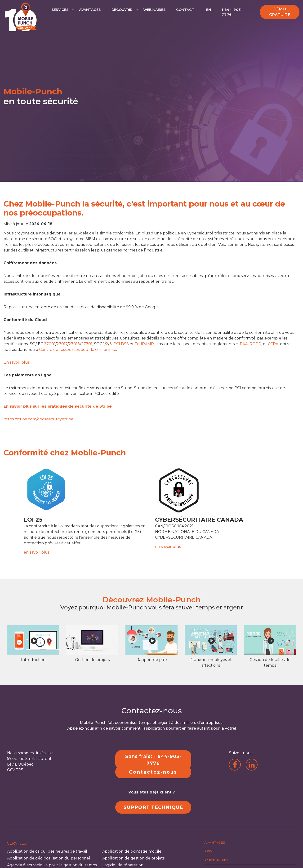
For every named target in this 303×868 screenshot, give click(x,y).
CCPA (273, 344)
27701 (87, 344)
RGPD (255, 344)
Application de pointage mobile (132, 851)
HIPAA (242, 344)
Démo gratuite (280, 12)
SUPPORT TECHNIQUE (153, 807)
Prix (208, 851)
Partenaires (216, 860)
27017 (62, 344)
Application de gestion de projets (133, 858)
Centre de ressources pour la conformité (78, 350)
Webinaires (154, 10)
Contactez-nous (153, 772)
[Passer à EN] (208, 15)
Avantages (90, 10)
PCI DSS (121, 344)
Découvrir (122, 10)
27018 (74, 344)
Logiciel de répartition (123, 865)
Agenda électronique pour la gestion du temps (52, 865)
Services (60, 10)
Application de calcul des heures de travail (47, 851)
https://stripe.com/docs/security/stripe (38, 419)
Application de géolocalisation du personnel (49, 858)
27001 (50, 344)
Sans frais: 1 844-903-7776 (153, 760)
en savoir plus (37, 552)
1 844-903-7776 (232, 12)
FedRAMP (144, 344)
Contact (185, 10)
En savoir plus (17, 362)
